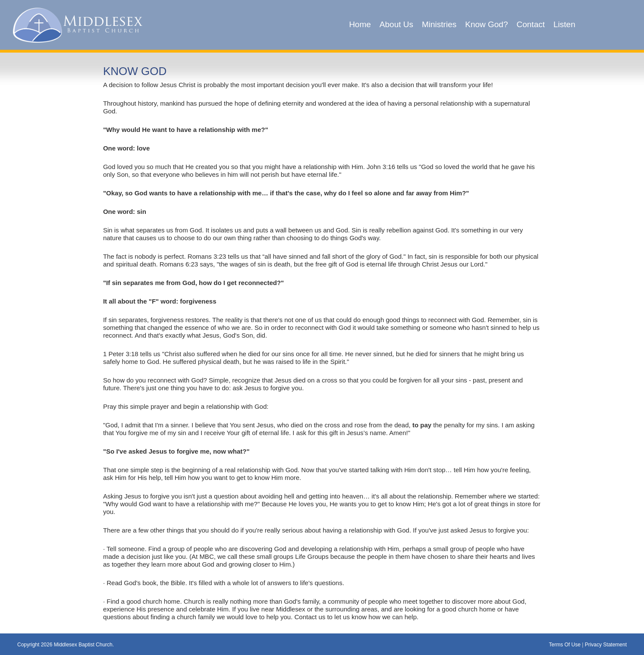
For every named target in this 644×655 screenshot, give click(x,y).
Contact (531, 24)
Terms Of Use (564, 645)
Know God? (486, 24)
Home (360, 24)
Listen (564, 24)
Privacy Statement (606, 645)
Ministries (439, 24)
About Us (396, 24)
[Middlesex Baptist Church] (78, 24)
